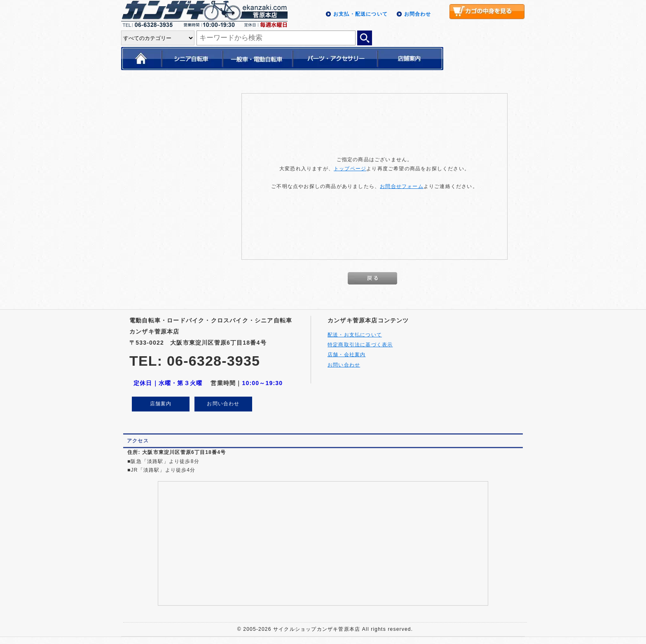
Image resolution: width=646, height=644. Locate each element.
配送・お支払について (355, 335)
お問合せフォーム (402, 186)
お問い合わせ (223, 404)
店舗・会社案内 (346, 355)
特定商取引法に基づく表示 (360, 345)
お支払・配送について (360, 14)
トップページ (350, 169)
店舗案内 (161, 404)
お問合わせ (418, 14)
